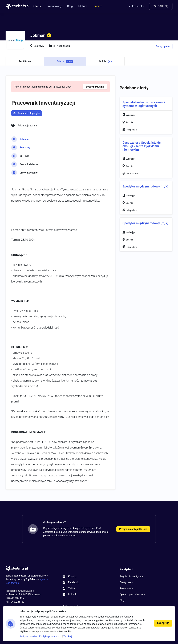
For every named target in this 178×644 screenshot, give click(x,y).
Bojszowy (25, 148)
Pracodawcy (54, 6)
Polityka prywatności (50, 636)
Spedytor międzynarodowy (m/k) (145, 186)
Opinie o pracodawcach (132, 594)
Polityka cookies (28, 636)
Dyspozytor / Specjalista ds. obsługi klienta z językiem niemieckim (142, 146)
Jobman (24, 139)
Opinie (105, 62)
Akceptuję (163, 623)
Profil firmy (25, 61)
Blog (70, 6)
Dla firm (97, 6)
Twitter (72, 588)
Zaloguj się (161, 6)
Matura (83, 6)
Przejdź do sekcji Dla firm (133, 529)
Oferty (37, 6)
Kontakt (72, 577)
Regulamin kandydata (131, 577)
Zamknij (68, 636)
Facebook (73, 582)
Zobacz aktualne (95, 87)
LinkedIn (73, 594)
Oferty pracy (126, 582)
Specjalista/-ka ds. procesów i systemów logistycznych (144, 104)
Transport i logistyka (29, 113)
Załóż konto (136, 6)
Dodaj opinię (163, 46)
